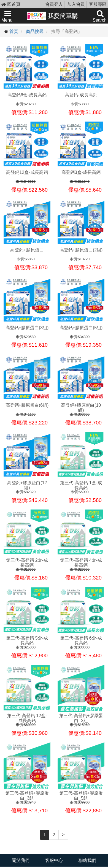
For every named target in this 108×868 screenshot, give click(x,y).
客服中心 (54, 860)
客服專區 (98, 4)
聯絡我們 (87, 860)
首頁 (14, 31)
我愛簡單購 (52, 16)
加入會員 (76, 4)
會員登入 (54, 4)
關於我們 (21, 860)
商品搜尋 (35, 31)
